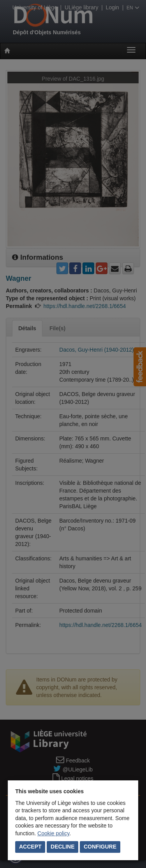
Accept (30, 847)
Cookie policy (53, 833)
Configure (100, 847)
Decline (62, 847)
